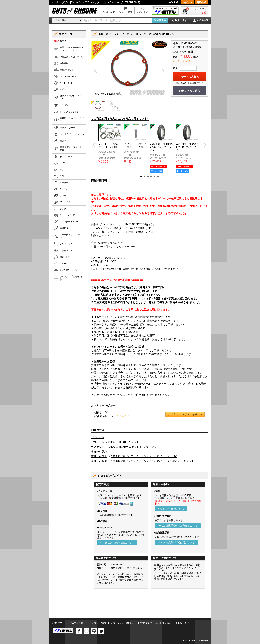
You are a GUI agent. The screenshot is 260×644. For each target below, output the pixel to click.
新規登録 (201, 2)
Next (205, 145)
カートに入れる (190, 77)
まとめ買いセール (65, 270)
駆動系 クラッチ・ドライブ (69, 120)
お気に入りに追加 (190, 91)
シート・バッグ (64, 215)
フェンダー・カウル (66, 222)
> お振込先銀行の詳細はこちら (176, 542)
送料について (79, 623)
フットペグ (62, 202)
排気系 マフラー (64, 128)
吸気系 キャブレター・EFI (68, 97)
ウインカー (62, 163)
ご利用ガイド (108, 12)
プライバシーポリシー (124, 623)
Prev (94, 145)
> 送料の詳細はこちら (171, 509)
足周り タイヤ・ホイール (69, 134)
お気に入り (181, 20)
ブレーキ (61, 196)
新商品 (60, 41)
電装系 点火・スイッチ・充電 (69, 149)
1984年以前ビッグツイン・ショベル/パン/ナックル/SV (144, 456)
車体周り (61, 228)
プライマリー (151, 447)
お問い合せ (142, 12)
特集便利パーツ (64, 63)
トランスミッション (66, 112)
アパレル (61, 263)
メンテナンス (63, 244)
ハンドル (61, 170)
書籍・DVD (62, 257)
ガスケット (98, 437)
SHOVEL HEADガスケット (124, 442)
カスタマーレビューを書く (185, 414)
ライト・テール (64, 157)
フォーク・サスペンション (68, 236)
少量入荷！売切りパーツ (68, 57)
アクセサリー (63, 251)
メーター (61, 183)
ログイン (187, 2)
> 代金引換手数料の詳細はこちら (178, 526)
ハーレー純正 (63, 83)
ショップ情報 (126, 12)
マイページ (199, 20)
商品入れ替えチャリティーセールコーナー (68, 49)
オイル (60, 89)
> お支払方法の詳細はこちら (117, 543)
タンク (60, 209)
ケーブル (61, 189)
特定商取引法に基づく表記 (156, 623)
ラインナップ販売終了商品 (68, 278)
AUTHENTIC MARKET (67, 76)
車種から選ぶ (99, 452)
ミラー (60, 176)
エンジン (61, 105)
